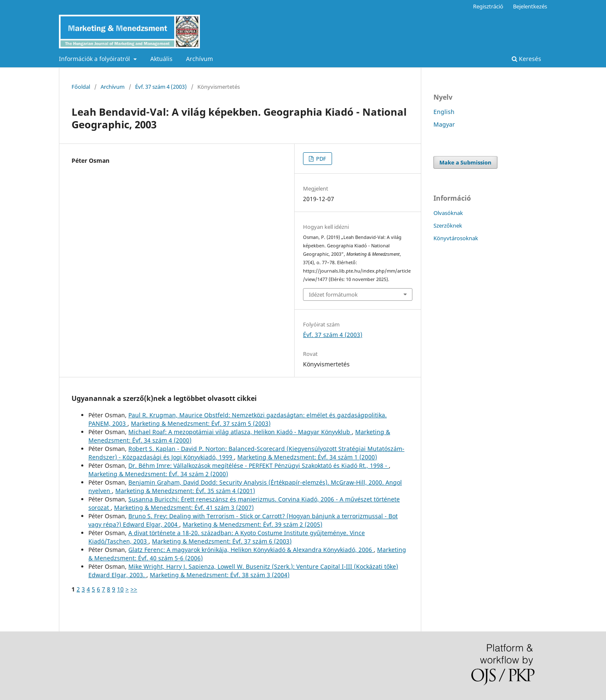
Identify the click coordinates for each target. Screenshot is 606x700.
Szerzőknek (448, 225)
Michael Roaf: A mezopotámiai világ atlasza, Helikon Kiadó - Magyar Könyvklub (240, 432)
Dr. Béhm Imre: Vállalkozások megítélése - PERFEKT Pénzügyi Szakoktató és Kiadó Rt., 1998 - (259, 465)
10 (120, 589)
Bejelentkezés (530, 6)
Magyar (444, 124)
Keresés (526, 59)
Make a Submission (465, 162)
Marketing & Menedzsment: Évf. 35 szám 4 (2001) (185, 491)
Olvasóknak (448, 213)
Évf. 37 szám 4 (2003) (161, 87)
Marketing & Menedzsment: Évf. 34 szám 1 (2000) (307, 457)
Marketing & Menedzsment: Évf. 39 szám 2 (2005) (252, 524)
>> (134, 589)
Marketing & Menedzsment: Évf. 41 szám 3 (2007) (184, 508)
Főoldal (81, 87)
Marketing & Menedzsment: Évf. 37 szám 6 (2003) (222, 541)
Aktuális (161, 59)
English (444, 112)
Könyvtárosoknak (456, 238)
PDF (320, 159)
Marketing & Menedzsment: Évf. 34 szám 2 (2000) (158, 474)
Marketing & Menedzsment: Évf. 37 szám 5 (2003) (201, 423)
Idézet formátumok (333, 294)
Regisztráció (488, 6)
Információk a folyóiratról (95, 59)
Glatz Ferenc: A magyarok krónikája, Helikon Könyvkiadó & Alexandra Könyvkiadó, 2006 (251, 550)
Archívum (199, 59)
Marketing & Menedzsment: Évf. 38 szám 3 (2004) (220, 575)
